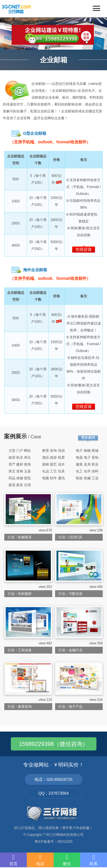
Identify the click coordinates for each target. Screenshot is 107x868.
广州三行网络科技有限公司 (63, 835)
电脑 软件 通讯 (53, 478)
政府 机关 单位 (20, 458)
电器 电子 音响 (87, 458)
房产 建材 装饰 (20, 464)
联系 (94, 860)
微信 (67, 860)
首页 (13, 860)
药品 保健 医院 (20, 478)
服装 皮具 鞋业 (87, 464)
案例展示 (15, 436)
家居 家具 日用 (20, 485)
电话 (40, 860)
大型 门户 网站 (20, 451)
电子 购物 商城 (87, 451)
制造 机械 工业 (87, 478)
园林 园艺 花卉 (53, 464)
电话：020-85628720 (53, 779)
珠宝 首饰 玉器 (20, 471)
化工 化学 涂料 (87, 471)
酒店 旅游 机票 (53, 458)
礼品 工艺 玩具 (53, 471)
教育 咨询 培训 (53, 451)
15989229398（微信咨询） (53, 744)
